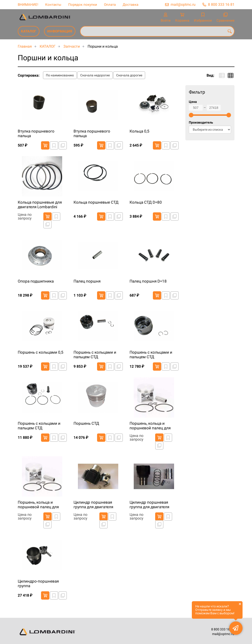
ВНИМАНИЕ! (28, 5)
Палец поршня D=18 (148, 281)
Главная (25, 46)
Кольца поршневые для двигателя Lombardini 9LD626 (40, 205)
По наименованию (60, 75)
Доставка (130, 5)
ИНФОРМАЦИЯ (60, 31)
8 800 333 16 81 (221, 4)
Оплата (110, 5)
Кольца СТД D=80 (146, 202)
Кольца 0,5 (139, 131)
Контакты (53, 5)
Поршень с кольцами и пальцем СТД (95, 355)
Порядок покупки (83, 5)
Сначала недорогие (95, 75)
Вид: (210, 75)
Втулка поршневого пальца (36, 133)
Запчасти (72, 46)
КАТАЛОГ (29, 31)
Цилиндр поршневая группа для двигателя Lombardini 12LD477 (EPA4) (93, 505)
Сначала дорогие (129, 75)
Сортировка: (29, 75)
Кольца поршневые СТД (96, 202)
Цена (193, 102)
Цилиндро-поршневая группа (38, 583)
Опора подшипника (36, 281)
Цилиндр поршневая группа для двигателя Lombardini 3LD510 (149, 505)
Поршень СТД (86, 423)
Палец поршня (87, 281)
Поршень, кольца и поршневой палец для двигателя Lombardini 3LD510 (150, 426)
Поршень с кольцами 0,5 (41, 352)
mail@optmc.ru (183, 4)
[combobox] (157, 31)
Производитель (201, 123)
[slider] (191, 115)
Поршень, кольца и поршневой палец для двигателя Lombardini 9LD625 (38, 505)
